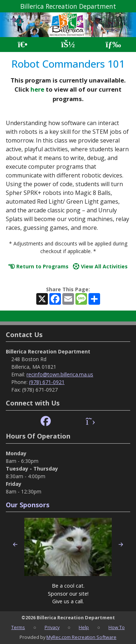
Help (84, 627)
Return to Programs (38, 266)
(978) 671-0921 (47, 382)
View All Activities (100, 266)
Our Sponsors (28, 505)
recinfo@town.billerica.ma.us (60, 374)
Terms (18, 627)
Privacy (52, 627)
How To (117, 627)
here (37, 89)
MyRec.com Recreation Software (81, 637)
